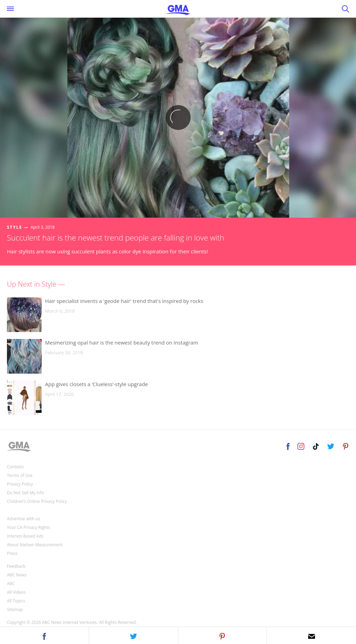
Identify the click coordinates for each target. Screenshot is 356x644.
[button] (44, 635)
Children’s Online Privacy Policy (37, 501)
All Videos (16, 592)
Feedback (16, 566)
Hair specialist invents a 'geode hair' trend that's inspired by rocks (124, 301)
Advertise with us (24, 519)
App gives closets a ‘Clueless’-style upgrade (97, 384)
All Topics (16, 601)
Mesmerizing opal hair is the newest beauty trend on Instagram (122, 342)
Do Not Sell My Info (25, 493)
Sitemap (15, 610)
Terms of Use (20, 475)
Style (15, 227)
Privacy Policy (20, 484)
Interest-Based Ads (25, 536)
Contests (15, 467)
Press (12, 553)
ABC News (17, 575)
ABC (11, 584)
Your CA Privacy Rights (29, 527)
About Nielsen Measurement (35, 545)
